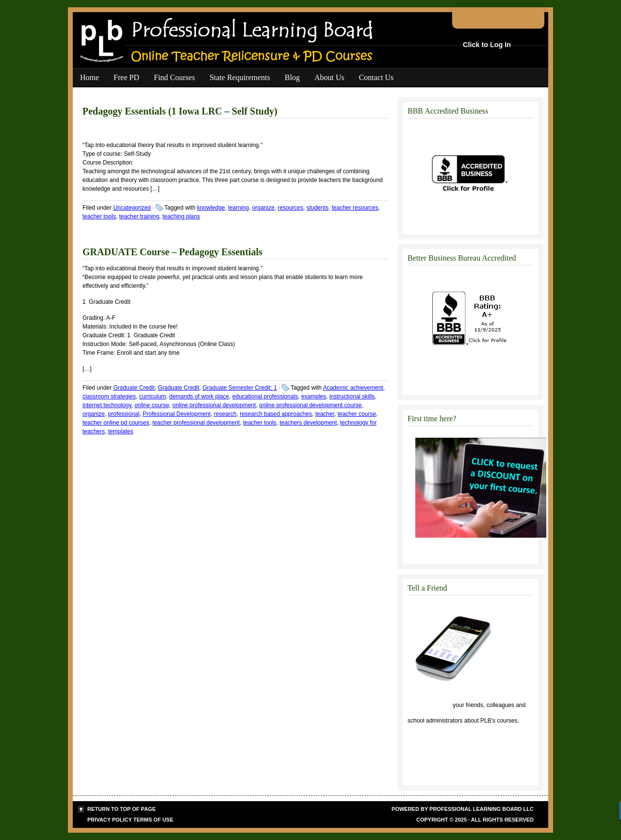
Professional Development (177, 414)
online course (152, 405)
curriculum (153, 396)
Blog (292, 77)
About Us (329, 77)
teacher (325, 414)
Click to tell (429, 705)
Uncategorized (132, 208)
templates (121, 431)
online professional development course (310, 405)
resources (290, 208)
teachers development (308, 423)
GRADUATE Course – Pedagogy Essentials (172, 252)
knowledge (211, 208)
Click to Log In (487, 45)
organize (263, 208)
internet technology (107, 405)
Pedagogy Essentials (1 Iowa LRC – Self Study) (180, 111)
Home (90, 77)
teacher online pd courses (116, 423)
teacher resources (355, 208)
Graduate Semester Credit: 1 (240, 388)
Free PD (126, 77)
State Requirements (240, 77)
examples (314, 396)
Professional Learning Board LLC (482, 809)
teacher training (139, 216)
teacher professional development (196, 423)
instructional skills (352, 396)
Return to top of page (122, 809)
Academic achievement (353, 388)
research (225, 414)
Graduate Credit (134, 388)
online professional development (214, 405)
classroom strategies (109, 396)
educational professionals (265, 396)
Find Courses (174, 77)
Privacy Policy (110, 820)
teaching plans (181, 216)
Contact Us (376, 77)
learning (238, 208)
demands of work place (199, 396)
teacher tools (99, 216)
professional (124, 414)
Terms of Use (154, 820)
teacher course (357, 414)
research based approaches (276, 414)
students (318, 208)
